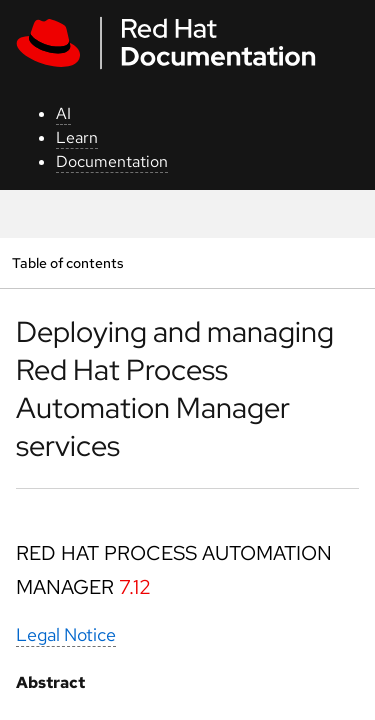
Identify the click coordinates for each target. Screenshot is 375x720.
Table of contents (67, 262)
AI (63, 113)
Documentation (112, 161)
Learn (77, 137)
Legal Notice (66, 634)
